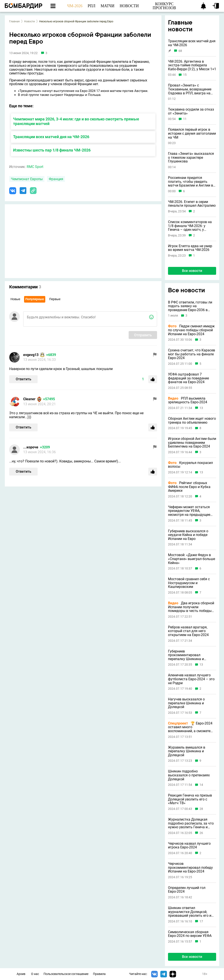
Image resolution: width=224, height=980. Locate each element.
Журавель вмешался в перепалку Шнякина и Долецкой (187, 751)
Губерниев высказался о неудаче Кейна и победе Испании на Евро (188, 535)
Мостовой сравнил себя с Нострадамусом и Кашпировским (189, 583)
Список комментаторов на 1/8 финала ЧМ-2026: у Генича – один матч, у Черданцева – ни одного (190, 226)
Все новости (192, 271)
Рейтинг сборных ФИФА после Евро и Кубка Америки (189, 487)
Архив (21, 974)
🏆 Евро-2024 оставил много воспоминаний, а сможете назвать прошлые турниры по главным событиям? (190, 727)
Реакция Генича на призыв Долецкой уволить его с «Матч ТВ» (190, 799)
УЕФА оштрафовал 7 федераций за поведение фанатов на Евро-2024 (188, 378)
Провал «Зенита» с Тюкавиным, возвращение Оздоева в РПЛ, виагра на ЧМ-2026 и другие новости (190, 89)
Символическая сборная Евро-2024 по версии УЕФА (190, 934)
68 (180, 51)
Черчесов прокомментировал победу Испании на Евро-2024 (190, 868)
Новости (29, 21)
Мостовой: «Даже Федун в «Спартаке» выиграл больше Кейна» (192, 559)
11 (185, 119)
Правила (99, 974)
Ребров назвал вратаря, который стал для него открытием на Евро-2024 (188, 631)
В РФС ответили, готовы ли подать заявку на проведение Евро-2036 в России (190, 306)
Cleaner (29, 399)
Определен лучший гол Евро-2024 (187, 890)
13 (201, 408)
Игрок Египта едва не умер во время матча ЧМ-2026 (190, 248)
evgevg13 (31, 355)
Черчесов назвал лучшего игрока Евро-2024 (189, 845)
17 (201, 921)
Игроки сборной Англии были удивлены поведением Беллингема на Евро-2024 (192, 443)
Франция (56, 179)
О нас (35, 974)
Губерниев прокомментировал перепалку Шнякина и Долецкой (186, 655)
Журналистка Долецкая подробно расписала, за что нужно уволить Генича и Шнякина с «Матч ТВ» (191, 823)
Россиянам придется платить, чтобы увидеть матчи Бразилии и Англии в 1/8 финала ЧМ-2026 (191, 182)
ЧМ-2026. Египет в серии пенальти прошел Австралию (192, 204)
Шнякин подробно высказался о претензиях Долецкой (189, 775)
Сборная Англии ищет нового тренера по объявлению (192, 420)
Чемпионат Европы (27, 179)
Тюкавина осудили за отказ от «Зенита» (191, 111)
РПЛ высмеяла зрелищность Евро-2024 (188, 400)
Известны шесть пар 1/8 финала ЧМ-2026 (52, 150)
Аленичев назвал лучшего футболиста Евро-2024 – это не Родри (191, 679)
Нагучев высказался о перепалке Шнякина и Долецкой (186, 703)
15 (185, 75)
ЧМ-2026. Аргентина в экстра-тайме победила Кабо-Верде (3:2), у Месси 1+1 (192, 65)
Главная (14, 21)
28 (201, 809)
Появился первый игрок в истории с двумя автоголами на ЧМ (192, 133)
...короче (31, 447)
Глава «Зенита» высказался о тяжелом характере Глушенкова (191, 158)
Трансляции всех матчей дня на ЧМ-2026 (51, 137)
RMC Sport (35, 167)
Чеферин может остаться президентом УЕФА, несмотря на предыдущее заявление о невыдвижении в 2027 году (191, 511)
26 (201, 833)
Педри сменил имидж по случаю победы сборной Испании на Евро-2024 (191, 330)
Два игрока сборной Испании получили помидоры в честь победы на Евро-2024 (191, 607)
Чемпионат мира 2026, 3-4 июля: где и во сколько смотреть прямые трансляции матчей (76, 121)
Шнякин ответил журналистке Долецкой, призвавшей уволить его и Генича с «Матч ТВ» (190, 912)
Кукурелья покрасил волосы (190, 465)
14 (201, 785)
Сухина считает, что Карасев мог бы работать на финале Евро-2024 (192, 354)
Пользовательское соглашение (66, 974)
